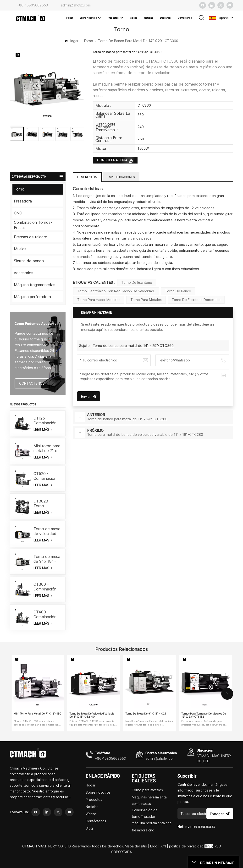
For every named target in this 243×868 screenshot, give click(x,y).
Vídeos (134, 18)
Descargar (166, 18)
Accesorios (24, 273)
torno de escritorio (137, 282)
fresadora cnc (143, 830)
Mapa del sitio (136, 846)
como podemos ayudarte (36, 323)
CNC (18, 213)
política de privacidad (186, 846)
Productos (113, 18)
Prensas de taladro (31, 237)
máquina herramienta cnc (152, 823)
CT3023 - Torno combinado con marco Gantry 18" (47, 503)
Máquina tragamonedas (35, 285)
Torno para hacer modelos (99, 300)
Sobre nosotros (88, 18)
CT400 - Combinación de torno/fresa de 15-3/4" (46, 614)
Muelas (20, 249)
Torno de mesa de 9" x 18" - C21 (47, 559)
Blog (89, 828)
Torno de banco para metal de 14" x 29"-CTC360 (133, 346)
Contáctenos (185, 18)
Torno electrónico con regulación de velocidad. (116, 291)
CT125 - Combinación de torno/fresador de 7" (46, 420)
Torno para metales (146, 300)
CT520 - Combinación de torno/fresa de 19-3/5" (46, 476)
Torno (88, 41)
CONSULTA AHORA (113, 160)
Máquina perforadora (32, 297)
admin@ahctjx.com (76, 5)
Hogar (70, 18)
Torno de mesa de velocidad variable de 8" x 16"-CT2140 (47, 531)
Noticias (149, 18)
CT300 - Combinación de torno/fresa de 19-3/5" (46, 587)
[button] (227, 694)
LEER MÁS (43, 429)
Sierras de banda (29, 261)
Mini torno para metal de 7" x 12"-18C (47, 448)
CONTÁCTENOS (32, 383)
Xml (163, 846)
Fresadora (23, 201)
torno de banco (178, 291)
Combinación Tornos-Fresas (33, 225)
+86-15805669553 (32, 5)
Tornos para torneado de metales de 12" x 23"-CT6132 (204, 715)
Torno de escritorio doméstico (196, 300)
